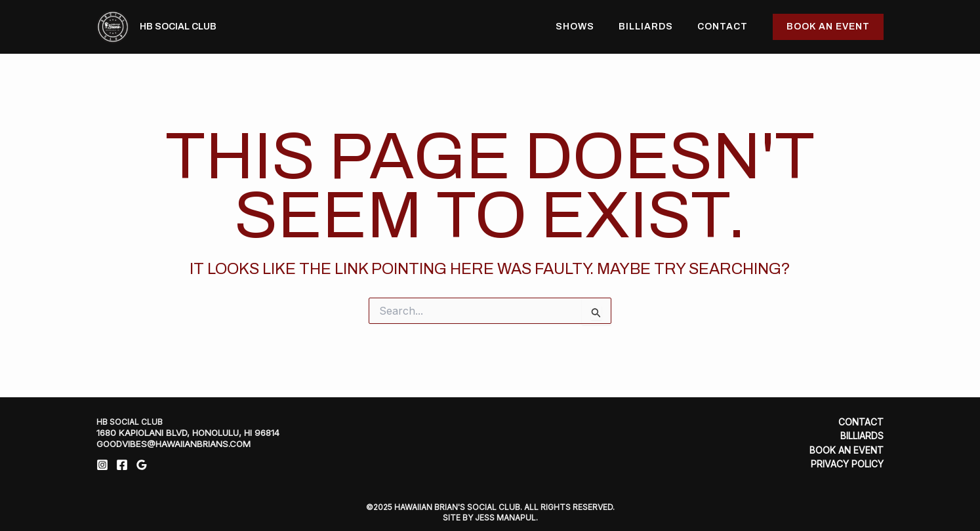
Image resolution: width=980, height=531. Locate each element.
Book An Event (847, 450)
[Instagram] (102, 465)
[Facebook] (122, 465)
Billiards (654, 27)
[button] (828, 27)
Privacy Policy (847, 463)
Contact (725, 27)
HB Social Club (178, 27)
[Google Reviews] (142, 465)
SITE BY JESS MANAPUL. (490, 516)
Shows (589, 27)
